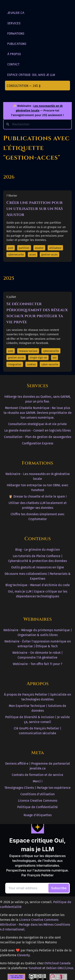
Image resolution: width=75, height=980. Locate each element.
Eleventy (23, 955)
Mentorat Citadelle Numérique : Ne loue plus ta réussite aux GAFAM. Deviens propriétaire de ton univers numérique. (38, 413)
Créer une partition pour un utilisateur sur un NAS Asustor (35, 209)
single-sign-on (38, 358)
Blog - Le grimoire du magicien (37, 550)
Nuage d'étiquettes (38, 815)
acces (33, 255)
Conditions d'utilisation (37, 794)
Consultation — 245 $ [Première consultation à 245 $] (24, 85)
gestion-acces (49, 255)
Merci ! (38, 781)
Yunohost (35, 968)
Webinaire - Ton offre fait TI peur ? (37, 664)
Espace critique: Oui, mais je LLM (31, 75)
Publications (17, 44)
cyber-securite (50, 364)
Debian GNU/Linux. (60, 968)
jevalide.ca (16, 13)
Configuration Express (38, 443)
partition (24, 248)
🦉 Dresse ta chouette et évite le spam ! (38, 496)
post (11, 248)
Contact (13, 64)
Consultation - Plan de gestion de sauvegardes (38, 437)
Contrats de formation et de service (37, 775)
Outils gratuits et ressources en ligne (38, 567)
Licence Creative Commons (38, 801)
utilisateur (55, 248)
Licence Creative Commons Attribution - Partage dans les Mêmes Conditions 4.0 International (35, 925)
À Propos (14, 54)
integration (15, 364)
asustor (39, 248)
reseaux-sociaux (28, 351)
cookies (31, 364)
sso (54, 358)
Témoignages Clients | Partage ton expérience (37, 788)
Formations (16, 33)
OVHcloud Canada (57, 963)
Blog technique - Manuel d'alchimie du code (38, 585)
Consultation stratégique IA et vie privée (37, 424)
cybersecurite (16, 255)
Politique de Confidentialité (37, 807)
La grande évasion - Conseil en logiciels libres (37, 430)
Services (14, 23)
